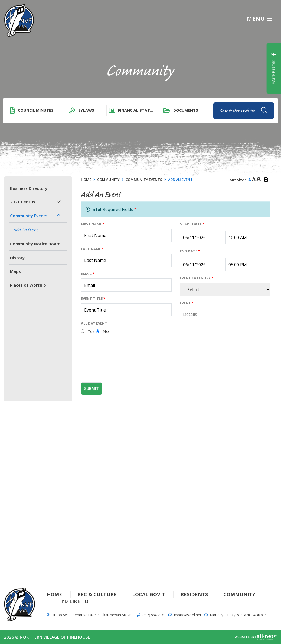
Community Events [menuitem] (29, 216)
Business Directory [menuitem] (29, 188)
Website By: (256, 637)
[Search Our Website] (244, 111)
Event (187, 303)
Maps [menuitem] (15, 271)
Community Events (144, 180)
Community (108, 180)
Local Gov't (148, 594)
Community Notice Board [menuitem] (35, 244)
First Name (93, 224)
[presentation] (122, 367)
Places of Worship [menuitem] (28, 285)
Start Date (192, 224)
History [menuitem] (17, 258)
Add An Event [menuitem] (25, 230)
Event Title (93, 299)
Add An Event (180, 180)
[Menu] (260, 18)
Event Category (197, 278)
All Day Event (94, 323)
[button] (59, 201)
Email (88, 274)
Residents (194, 594)
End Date (190, 251)
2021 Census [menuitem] (23, 202)
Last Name (92, 249)
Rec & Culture (97, 594)
